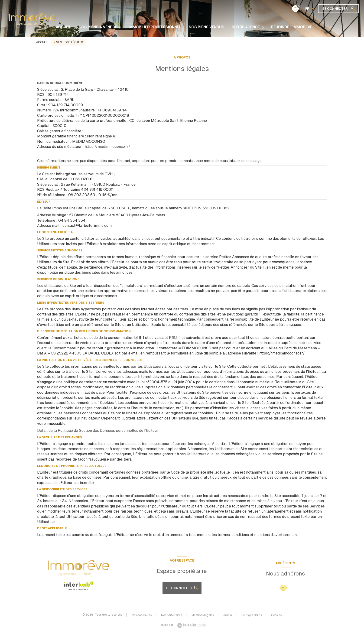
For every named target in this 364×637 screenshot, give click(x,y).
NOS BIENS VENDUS (206, 27)
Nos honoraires (142, 615)
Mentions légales (203, 615)
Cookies (276, 615)
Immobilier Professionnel (155, 27)
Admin (228, 615)
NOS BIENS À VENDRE (98, 27)
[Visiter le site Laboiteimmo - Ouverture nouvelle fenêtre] (190, 625)
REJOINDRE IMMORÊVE (292, 27)
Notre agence (246, 27)
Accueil (63, 27)
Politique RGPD (252, 615)
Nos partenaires (172, 615)
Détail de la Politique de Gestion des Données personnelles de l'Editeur (98, 431)
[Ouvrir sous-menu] (121, 27)
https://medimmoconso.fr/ (107, 147)
